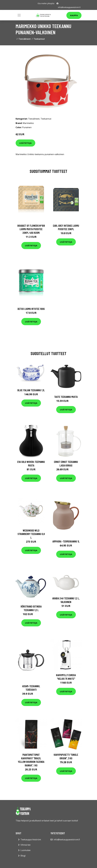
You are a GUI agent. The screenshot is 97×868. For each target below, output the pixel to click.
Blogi (23, 856)
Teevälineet (25, 39)
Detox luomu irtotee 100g (31, 309)
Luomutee (26, 850)
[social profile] (57, 3)
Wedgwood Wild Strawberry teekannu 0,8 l (31, 534)
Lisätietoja (25, 143)
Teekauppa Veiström (31, 840)
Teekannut (39, 39)
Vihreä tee (26, 845)
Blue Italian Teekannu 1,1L (31, 390)
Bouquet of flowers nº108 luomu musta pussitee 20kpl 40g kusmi (31, 229)
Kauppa (74, 15)
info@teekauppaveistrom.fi (69, 7)
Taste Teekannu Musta (66, 397)
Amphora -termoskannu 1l (66, 541)
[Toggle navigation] (19, 15)
